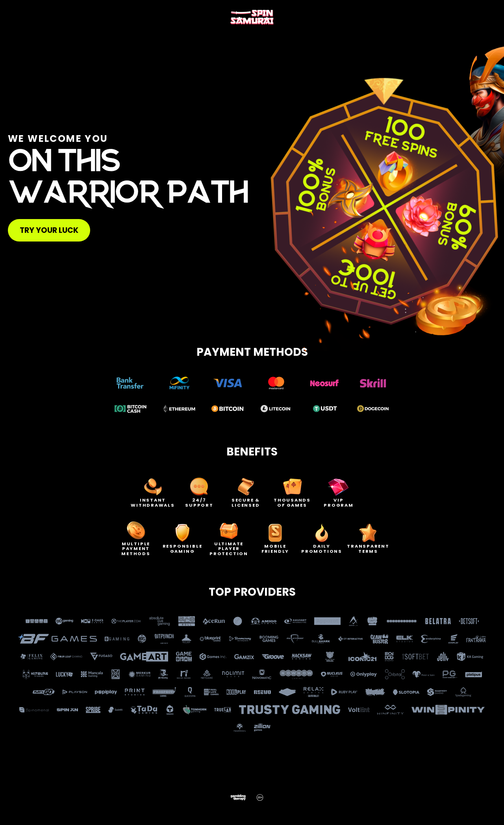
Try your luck (49, 230)
